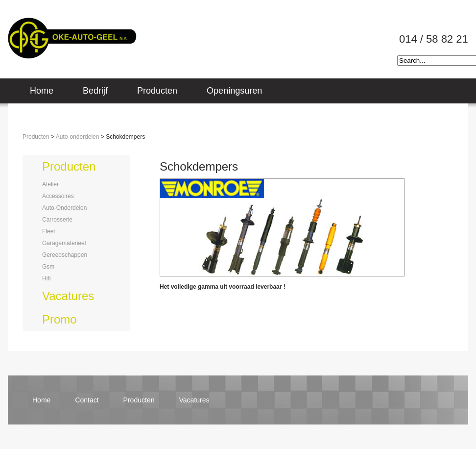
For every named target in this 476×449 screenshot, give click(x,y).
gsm (48, 267)
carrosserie (57, 220)
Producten (157, 91)
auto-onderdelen (64, 208)
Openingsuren (234, 91)
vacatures (68, 296)
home (41, 400)
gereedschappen (65, 255)
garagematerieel (64, 243)
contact (87, 400)
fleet (49, 231)
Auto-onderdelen (78, 137)
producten (69, 166)
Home (42, 91)
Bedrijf (95, 91)
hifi (46, 278)
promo (59, 319)
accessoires (58, 196)
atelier (50, 184)
